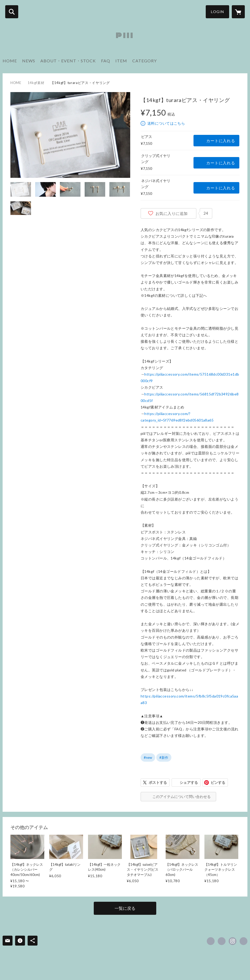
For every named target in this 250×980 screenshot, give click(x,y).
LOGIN (217, 12)
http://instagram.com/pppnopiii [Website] (243, 941)
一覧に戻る (125, 908)
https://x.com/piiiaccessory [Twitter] (222, 941)
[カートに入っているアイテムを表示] (238, 12)
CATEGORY (145, 61)
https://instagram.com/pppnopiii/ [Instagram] (233, 941)
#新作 (164, 757)
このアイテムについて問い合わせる (182, 796)
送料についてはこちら (166, 123)
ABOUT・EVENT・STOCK (68, 61)
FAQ (106, 61)
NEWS (29, 61)
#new (148, 757)
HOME (10, 61)
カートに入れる (221, 141)
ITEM (121, 61)
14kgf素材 (36, 83)
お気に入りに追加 (172, 213)
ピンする (218, 782)
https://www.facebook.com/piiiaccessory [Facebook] (211, 941)
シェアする (189, 782)
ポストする (158, 782)
